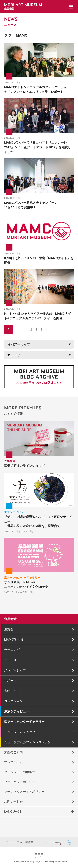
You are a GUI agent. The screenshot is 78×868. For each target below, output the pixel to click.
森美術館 (10, 619)
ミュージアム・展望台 (19, 842)
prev (9, 329)
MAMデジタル (14, 639)
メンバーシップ (15, 670)
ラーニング (12, 650)
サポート (10, 681)
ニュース (10, 660)
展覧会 (9, 629)
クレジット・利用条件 (20, 772)
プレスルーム (13, 762)
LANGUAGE (13, 812)
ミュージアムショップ (20, 732)
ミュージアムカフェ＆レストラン (27, 742)
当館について (13, 691)
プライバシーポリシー (20, 782)
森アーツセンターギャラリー (24, 722)
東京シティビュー (17, 711)
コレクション (13, 701)
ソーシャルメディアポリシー (24, 792)
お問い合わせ (13, 802)
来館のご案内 (13, 752)
